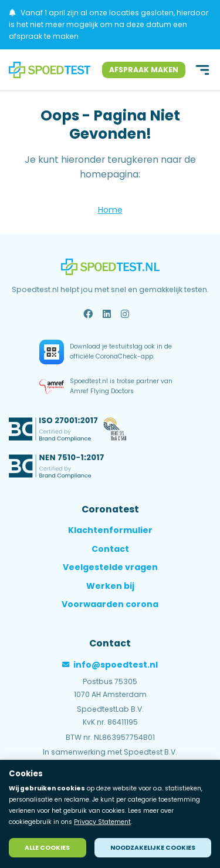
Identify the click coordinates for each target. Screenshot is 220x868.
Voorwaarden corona (110, 604)
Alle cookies (47, 848)
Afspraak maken (144, 70)
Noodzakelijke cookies (153, 848)
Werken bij (110, 586)
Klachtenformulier (110, 530)
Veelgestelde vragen (110, 567)
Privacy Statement (102, 822)
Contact (110, 549)
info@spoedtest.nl (110, 665)
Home (110, 210)
